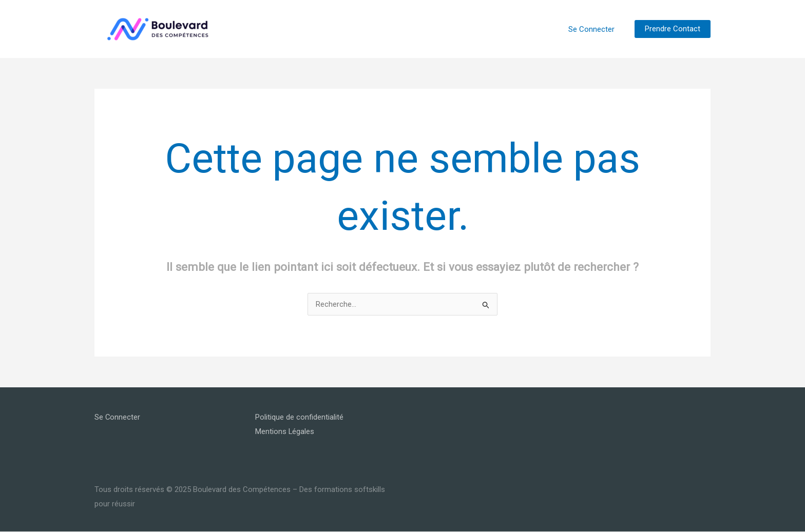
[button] (673, 29)
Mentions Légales (285, 431)
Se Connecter (593, 29)
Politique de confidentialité (299, 417)
